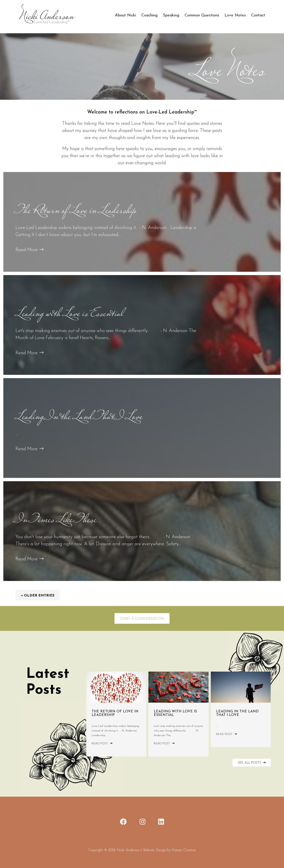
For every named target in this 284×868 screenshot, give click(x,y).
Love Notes (235, 15)
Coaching (149, 15)
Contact (258, 15)
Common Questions (202, 15)
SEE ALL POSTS (252, 763)
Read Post (102, 743)
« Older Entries (38, 596)
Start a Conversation (142, 619)
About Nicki (125, 15)
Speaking (171, 15)
